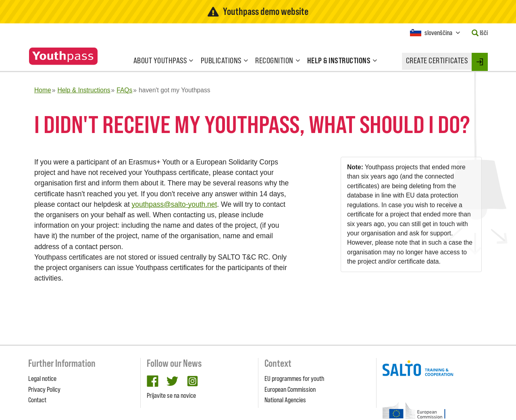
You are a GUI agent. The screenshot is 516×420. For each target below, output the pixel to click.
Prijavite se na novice (171, 395)
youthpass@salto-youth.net (175, 204)
